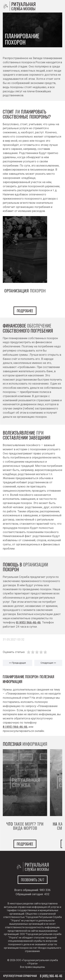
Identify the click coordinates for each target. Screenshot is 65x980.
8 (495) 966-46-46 (28, 622)
